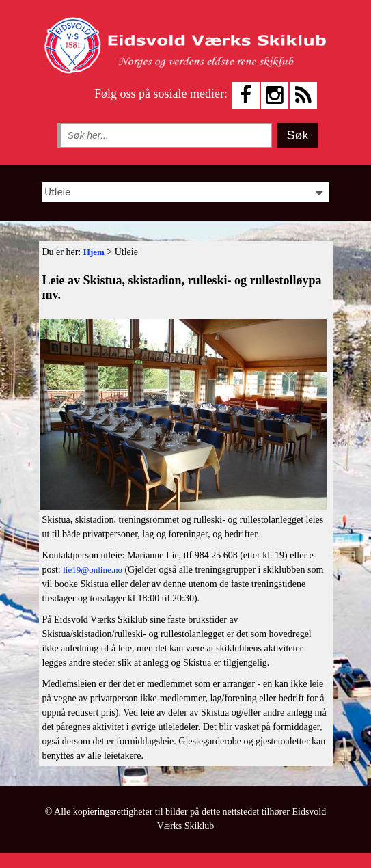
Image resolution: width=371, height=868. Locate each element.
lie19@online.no (93, 570)
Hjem (94, 252)
